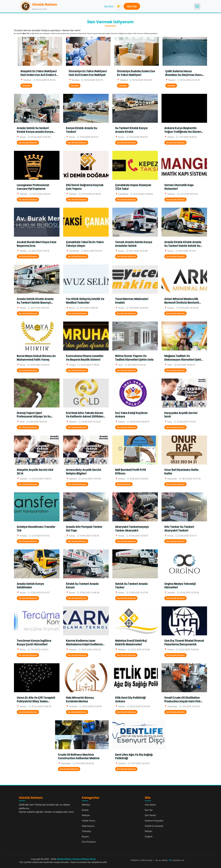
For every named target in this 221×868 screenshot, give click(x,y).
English (149, 837)
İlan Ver (149, 810)
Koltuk (85, 810)
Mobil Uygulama (124, 484)
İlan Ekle (109, 6)
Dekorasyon (88, 826)
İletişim (148, 831)
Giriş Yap (132, 6)
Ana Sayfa (150, 805)
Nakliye (86, 815)
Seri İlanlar (150, 815)
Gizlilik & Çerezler (154, 826)
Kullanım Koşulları (154, 821)
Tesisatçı (87, 831)
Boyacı (85, 837)
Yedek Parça (89, 821)
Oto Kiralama (89, 842)
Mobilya (86, 805)
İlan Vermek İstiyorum (28, 142)
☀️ (118, 6)
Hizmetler (26, 85)
